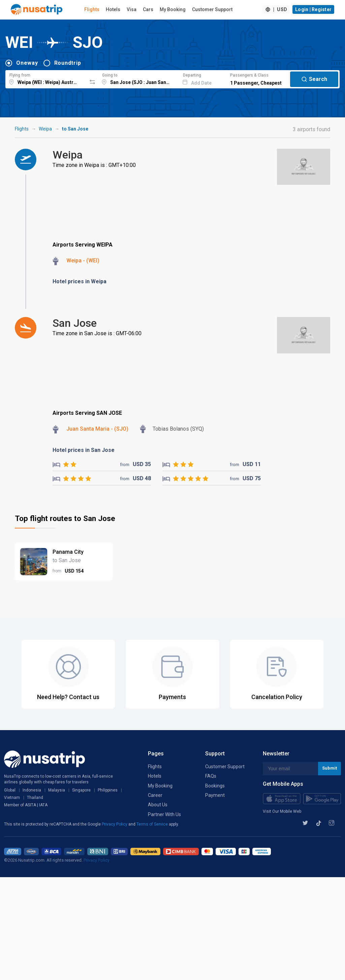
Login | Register (313, 9)
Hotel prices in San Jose (84, 450)
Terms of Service (153, 824)
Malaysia (57, 790)
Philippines (108, 790)
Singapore (81, 790)
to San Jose (75, 129)
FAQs (211, 776)
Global (10, 790)
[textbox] (46, 78)
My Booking (173, 9)
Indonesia (32, 790)
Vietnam (12, 798)
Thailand (35, 798)
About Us (158, 805)
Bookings (215, 786)
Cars (148, 9)
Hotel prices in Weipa (80, 281)
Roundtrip (68, 63)
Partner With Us (164, 814)
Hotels (113, 9)
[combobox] (46, 78)
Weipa (45, 129)
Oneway (27, 63)
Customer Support (212, 9)
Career (155, 795)
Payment (215, 795)
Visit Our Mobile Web (282, 811)
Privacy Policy (115, 824)
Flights (92, 9)
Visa (132, 9)
